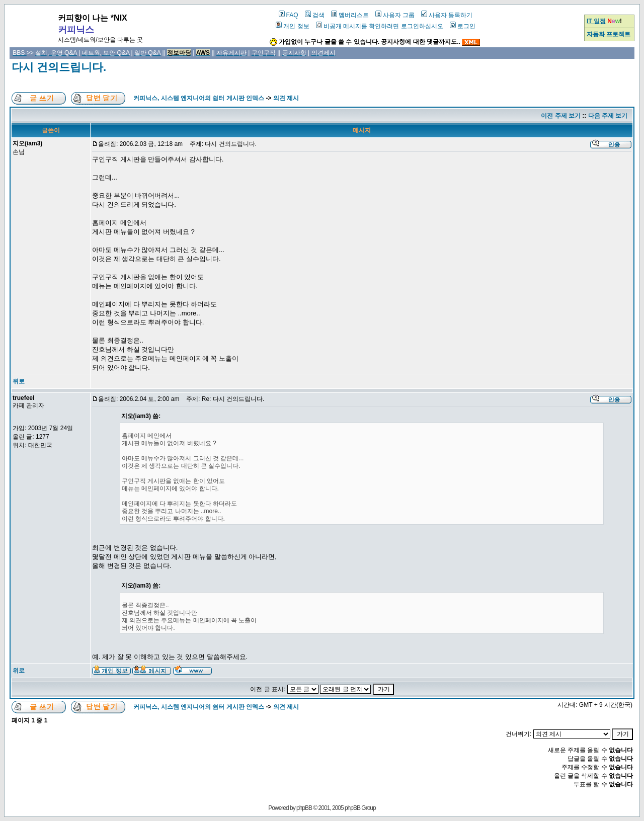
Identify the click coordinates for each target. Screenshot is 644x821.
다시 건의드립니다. (59, 67)
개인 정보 (292, 26)
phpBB (304, 808)
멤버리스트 (350, 15)
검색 (315, 15)
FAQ (289, 15)
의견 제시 (286, 98)
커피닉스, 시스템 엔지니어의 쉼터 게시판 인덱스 (199, 98)
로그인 (463, 26)
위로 (19, 381)
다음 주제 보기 (608, 116)
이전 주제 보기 (561, 116)
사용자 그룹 (395, 15)
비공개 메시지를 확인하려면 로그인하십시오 (380, 26)
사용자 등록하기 (447, 15)
